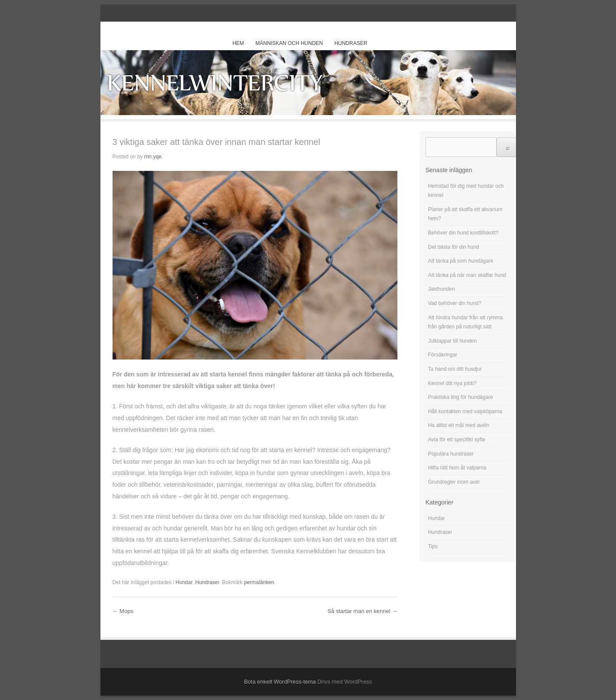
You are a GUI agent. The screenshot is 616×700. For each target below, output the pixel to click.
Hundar (184, 582)
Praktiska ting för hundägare (461, 397)
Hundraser (351, 43)
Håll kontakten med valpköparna (465, 411)
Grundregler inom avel (454, 482)
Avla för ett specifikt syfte (457, 440)
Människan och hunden (289, 43)
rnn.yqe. (153, 157)
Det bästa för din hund (454, 247)
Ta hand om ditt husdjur (455, 369)
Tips (433, 546)
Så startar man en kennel (362, 611)
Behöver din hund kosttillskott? (463, 233)
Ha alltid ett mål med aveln (459, 425)
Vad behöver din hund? (455, 303)
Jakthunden (442, 289)
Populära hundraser (451, 454)
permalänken (259, 582)
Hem (238, 43)
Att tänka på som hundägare (461, 261)
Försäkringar (443, 355)
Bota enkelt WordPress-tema (280, 682)
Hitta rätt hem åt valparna (457, 468)
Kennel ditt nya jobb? (452, 383)
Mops (123, 611)
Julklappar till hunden (453, 341)
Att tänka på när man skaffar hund (467, 275)
